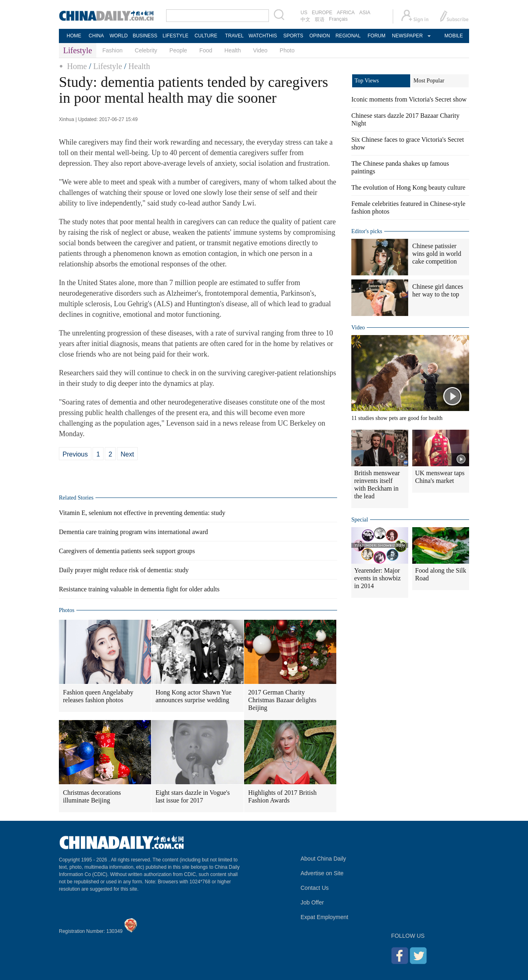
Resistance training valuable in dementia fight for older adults (139, 589)
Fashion (113, 50)
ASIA (365, 13)
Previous (75, 454)
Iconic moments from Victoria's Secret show (409, 99)
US (304, 13)
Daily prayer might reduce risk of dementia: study (124, 570)
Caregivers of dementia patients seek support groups (127, 551)
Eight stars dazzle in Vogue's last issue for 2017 (193, 796)
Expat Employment (325, 917)
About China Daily (323, 859)
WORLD (119, 36)
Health (233, 50)
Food (206, 50)
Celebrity (146, 50)
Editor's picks (367, 231)
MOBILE (453, 36)
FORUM (377, 36)
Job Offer (312, 902)
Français (338, 19)
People (178, 50)
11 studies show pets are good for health (397, 418)
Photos (67, 610)
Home (77, 66)
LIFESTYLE (175, 36)
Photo (287, 50)
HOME (74, 36)
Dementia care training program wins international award (133, 532)
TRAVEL (234, 36)
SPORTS (293, 36)
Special (360, 520)
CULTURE (206, 36)
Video (260, 50)
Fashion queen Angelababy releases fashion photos (98, 696)
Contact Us (315, 888)
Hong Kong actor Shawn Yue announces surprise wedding (194, 696)
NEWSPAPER (407, 36)
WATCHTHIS (263, 36)
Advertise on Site (322, 873)
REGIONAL (348, 36)
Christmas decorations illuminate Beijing (92, 796)
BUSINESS (145, 36)
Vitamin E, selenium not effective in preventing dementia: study (142, 513)
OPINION (320, 36)
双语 (320, 19)
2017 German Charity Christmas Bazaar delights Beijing (282, 700)
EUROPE (322, 13)
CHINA (96, 36)
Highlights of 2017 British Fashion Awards (282, 796)
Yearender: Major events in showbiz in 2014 (378, 578)
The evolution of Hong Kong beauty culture (408, 187)
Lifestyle (107, 66)
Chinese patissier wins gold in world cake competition (437, 254)
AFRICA (346, 13)
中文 (305, 19)
